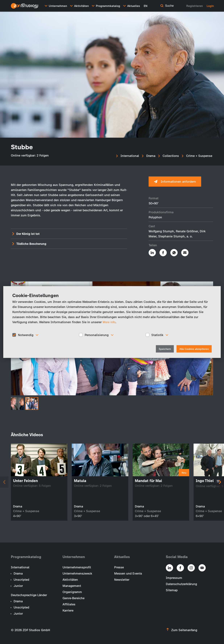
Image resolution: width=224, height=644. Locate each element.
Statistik (157, 335)
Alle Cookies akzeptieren (194, 349)
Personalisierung (97, 335)
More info (109, 322)
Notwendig (26, 335)
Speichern (165, 349)
